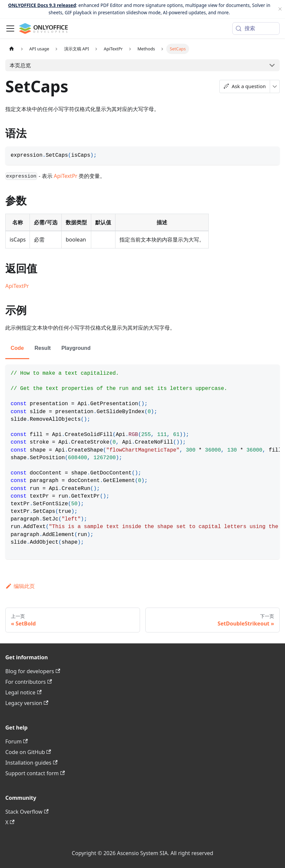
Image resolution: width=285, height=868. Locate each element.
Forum (17, 741)
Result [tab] (43, 348)
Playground (76, 348)
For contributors (29, 682)
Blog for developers (33, 671)
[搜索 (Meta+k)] (256, 28)
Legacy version (27, 703)
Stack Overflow (27, 812)
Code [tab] (17, 348)
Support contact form (35, 773)
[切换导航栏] (10, 28)
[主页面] (12, 49)
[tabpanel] (142, 462)
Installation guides (31, 763)
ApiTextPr (66, 176)
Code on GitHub (28, 752)
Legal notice (23, 692)
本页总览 (20, 65)
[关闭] (280, 9)
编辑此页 (20, 586)
